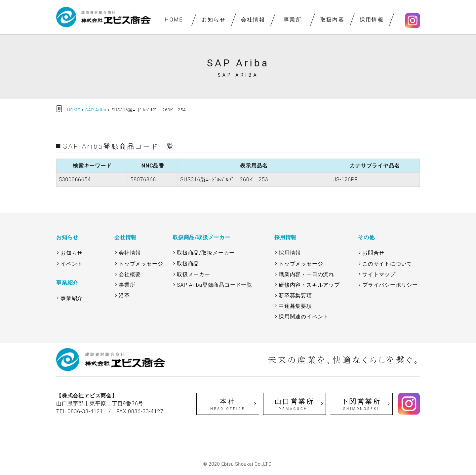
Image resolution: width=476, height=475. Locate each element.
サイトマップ (379, 274)
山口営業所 (295, 404)
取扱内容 (332, 20)
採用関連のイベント (304, 317)
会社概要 (130, 274)
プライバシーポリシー (390, 285)
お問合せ (373, 253)
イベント (72, 264)
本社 (228, 404)
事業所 (293, 20)
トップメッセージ (141, 264)
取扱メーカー (194, 274)
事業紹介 (72, 298)
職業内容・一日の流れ (306, 274)
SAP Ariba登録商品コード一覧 (215, 285)
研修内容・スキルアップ (309, 285)
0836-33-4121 (85, 411)
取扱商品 (188, 264)
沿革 (124, 295)
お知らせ (214, 20)
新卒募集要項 (295, 295)
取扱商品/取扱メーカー (206, 253)
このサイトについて (387, 264)
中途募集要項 (295, 306)
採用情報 (372, 20)
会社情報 (253, 20)
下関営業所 (361, 404)
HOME (174, 20)
